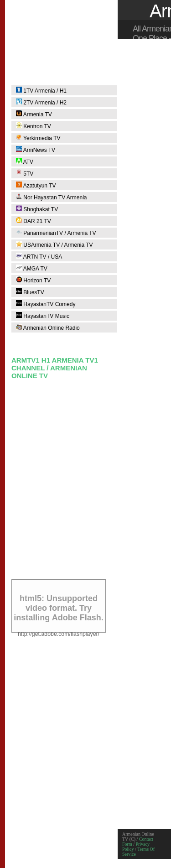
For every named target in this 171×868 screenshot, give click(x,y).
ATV (25, 161)
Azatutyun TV (36, 185)
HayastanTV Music (43, 316)
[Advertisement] (85, 486)
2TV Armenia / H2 (41, 102)
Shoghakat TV (37, 209)
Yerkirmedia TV (38, 138)
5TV (25, 173)
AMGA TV (32, 268)
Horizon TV (33, 280)
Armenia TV (34, 114)
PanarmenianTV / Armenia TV (56, 233)
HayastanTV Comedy (46, 304)
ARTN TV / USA (39, 256)
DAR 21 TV (34, 221)
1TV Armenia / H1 (41, 90)
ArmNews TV (36, 150)
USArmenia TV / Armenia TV (54, 244)
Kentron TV (34, 126)
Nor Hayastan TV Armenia (52, 197)
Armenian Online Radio (48, 327)
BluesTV (30, 292)
